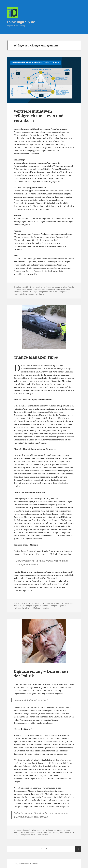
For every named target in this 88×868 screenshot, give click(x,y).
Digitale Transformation (38, 832)
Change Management (54, 287)
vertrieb (25, 292)
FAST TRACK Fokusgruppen (59, 292)
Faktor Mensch (68, 287)
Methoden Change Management (54, 606)
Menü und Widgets (78, 20)
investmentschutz (20, 294)
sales (24, 289)
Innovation (18, 289)
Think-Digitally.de (21, 22)
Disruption (17, 606)
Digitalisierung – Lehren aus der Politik (41, 673)
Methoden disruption (41, 608)
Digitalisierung (67, 603)
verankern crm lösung (36, 294)
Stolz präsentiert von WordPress (26, 864)
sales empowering (34, 289)
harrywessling (37, 287)
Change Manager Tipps (36, 357)
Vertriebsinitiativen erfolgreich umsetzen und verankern (39, 116)
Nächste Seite (78, 849)
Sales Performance (48, 289)
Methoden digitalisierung (23, 608)
